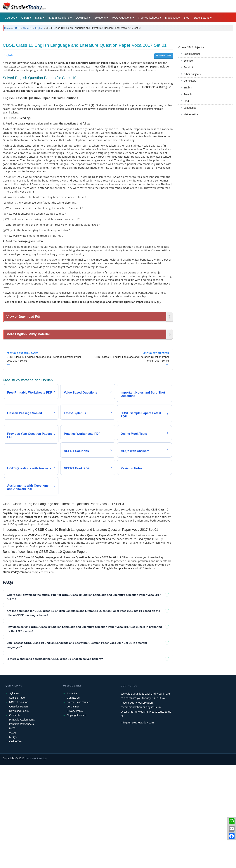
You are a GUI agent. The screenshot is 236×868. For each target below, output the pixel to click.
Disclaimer (73, 810)
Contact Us (73, 801)
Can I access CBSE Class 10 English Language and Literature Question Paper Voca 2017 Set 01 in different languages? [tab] (77, 748)
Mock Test (171, 18)
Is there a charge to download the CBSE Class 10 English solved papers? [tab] (55, 762)
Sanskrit (188, 119)
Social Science (192, 105)
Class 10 (28, 28)
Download (82, 18)
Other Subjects (192, 126)
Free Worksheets (148, 18)
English (39, 28)
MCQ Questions (122, 18)
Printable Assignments (22, 823)
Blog (187, 18)
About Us (72, 796)
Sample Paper (17, 801)
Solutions (100, 18)
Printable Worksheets (21, 827)
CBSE (25, 18)
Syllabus (14, 796)
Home (7, 28)
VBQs (13, 836)
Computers (190, 132)
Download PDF (164, 107)
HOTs (12, 831)
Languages (190, 159)
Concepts (15, 818)
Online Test (16, 844)
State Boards (201, 18)
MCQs (13, 840)
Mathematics (191, 166)
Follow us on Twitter (78, 805)
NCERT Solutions (59, 18)
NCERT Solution (19, 805)
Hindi (187, 152)
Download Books (19, 814)
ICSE (38, 18)
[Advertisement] (113, 61)
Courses (10, 18)
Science (188, 112)
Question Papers (19, 810)
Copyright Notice (77, 818)
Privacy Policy (75, 814)
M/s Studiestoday (37, 861)
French (188, 146)
